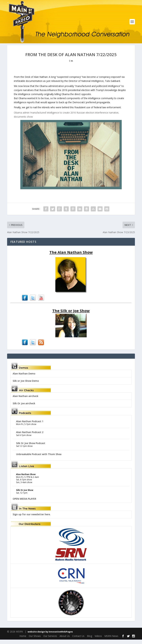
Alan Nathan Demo (24, 378)
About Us (65, 640)
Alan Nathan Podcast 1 (30, 426)
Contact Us (78, 640)
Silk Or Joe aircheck (24, 408)
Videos (98, 640)
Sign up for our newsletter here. (32, 519)
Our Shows (35, 640)
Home (23, 640)
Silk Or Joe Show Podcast (31, 448)
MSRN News (111, 640)
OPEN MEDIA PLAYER (24, 503)
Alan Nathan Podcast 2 (30, 437)
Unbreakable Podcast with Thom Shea (39, 459)
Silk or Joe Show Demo (26, 385)
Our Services (50, 640)
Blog (90, 640)
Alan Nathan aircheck (25, 401)
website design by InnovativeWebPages (50, 636)
